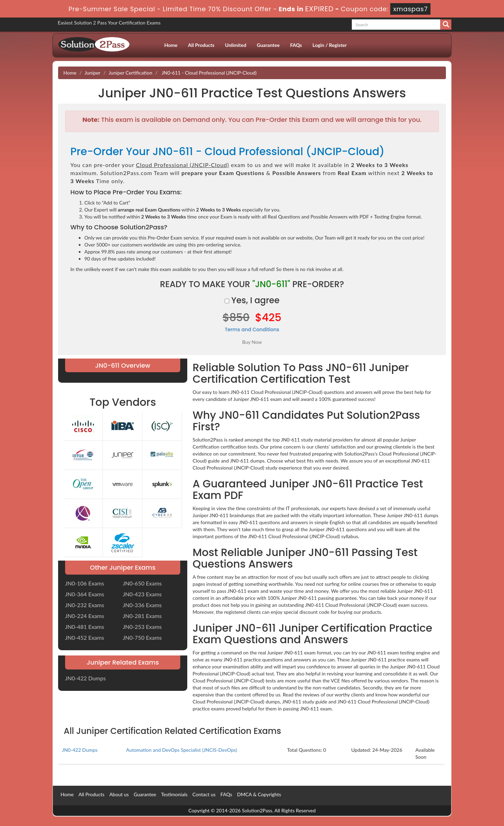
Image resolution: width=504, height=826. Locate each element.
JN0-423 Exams (142, 594)
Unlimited (236, 45)
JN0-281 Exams (142, 616)
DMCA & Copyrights (259, 794)
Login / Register (330, 45)
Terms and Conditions (252, 329)
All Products (201, 45)
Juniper (93, 73)
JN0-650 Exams (142, 583)
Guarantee (268, 45)
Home (171, 45)
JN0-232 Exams (85, 605)
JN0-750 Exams (142, 637)
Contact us (204, 794)
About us (119, 794)
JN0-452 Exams (85, 637)
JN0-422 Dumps (85, 678)
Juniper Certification (130, 73)
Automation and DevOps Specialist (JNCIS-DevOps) (181, 750)
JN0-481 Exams (85, 627)
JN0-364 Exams (85, 594)
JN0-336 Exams (142, 605)
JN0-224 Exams (85, 616)
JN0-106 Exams (85, 583)
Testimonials (174, 794)
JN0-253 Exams (142, 627)
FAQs (296, 45)
